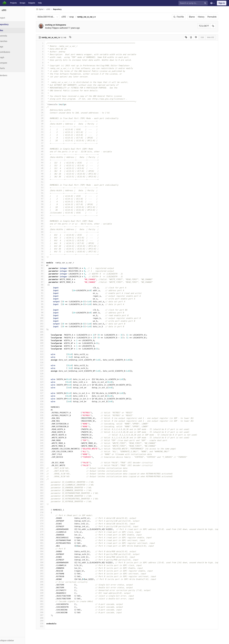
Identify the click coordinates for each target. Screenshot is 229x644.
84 (44, 274)
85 (44, 276)
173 (44, 521)
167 (44, 504)
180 (44, 540)
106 (44, 335)
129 (44, 399)
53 (44, 188)
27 (44, 115)
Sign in (222, 3)
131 (44, 404)
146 (44, 446)
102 (44, 324)
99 (44, 315)
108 (44, 340)
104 (44, 329)
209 (44, 621)
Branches (10, 41)
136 (44, 418)
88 (44, 285)
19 (44, 93)
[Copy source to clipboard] (189, 37)
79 (44, 260)
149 (44, 454)
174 (44, 524)
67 (44, 226)
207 (44, 615)
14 (44, 79)
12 (44, 74)
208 (44, 618)
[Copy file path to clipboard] (74, 37)
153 (44, 465)
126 (44, 390)
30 (44, 124)
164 (44, 496)
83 (44, 271)
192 (44, 573)
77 (44, 254)
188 (44, 562)
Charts (9, 68)
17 (44, 88)
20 (44, 96)
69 (44, 232)
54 (44, 190)
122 (44, 379)
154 (44, 468)
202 (44, 601)
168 (44, 507)
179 (44, 537)
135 (44, 415)
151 (44, 460)
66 (44, 224)
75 (44, 249)
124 (44, 385)
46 (44, 168)
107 (44, 337)
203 (44, 604)
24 (44, 107)
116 (44, 362)
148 (44, 451)
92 (44, 296)
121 (44, 376)
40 (44, 151)
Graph (9, 57)
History (205, 17)
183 (44, 549)
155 (44, 471)
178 (44, 535)
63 (44, 215)
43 (44, 160)
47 (44, 171)
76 (44, 251)
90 (44, 290)
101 (44, 321)
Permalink (216, 17)
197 (44, 587)
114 (44, 357)
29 (44, 121)
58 (44, 201)
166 (44, 501)
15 (44, 82)
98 (44, 313)
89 (44, 288)
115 (44, 360)
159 (44, 482)
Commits (10, 36)
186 (44, 557)
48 (44, 174)
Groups (23, 3)
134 (44, 412)
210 (44, 623)
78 (44, 257)
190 (44, 568)
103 (44, 326)
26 (44, 113)
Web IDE (214, 37)
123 (44, 382)
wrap (75, 17)
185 (44, 554)
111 (44, 349)
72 (44, 240)
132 (44, 407)
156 (44, 474)
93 (44, 299)
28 (44, 118)
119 (44, 371)
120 (44, 374)
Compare (10, 63)
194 (44, 579)
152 (44, 462)
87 (44, 282)
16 (44, 85)
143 (44, 437)
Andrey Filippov (56, 28)
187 (44, 560)
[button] (16, 640)
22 (44, 101)
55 (44, 193)
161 (44, 487)
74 (44, 246)
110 (44, 346)
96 (44, 307)
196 (44, 585)
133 (44, 410)
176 (44, 529)
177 (44, 532)
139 (44, 426)
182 (44, 546)
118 (44, 368)
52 (44, 185)
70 (44, 235)
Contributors (12, 52)
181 (44, 543)
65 (44, 221)
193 (44, 576)
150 (44, 457)
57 (44, 199)
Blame (195, 17)
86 (44, 279)
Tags (8, 47)
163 (44, 493)
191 (44, 571)
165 (44, 499)
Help (40, 3)
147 (44, 449)
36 (44, 140)
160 (44, 485)
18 (44, 90)
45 (44, 165)
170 (44, 512)
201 (44, 598)
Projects (14, 3)
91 (44, 293)
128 (44, 396)
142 (44, 435)
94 (44, 301)
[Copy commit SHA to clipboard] (217, 26)
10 (44, 68)
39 (44, 149)
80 (44, 263)
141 (44, 432)
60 (44, 207)
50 (44, 179)
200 (44, 596)
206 (44, 612)
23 (44, 104)
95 (44, 304)
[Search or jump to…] (194, 3)
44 (44, 163)
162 (44, 490)
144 (44, 440)
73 (44, 243)
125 (44, 387)
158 (44, 479)
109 (44, 343)
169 (44, 510)
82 (44, 268)
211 (44, 626)
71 (44, 238)
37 (44, 143)
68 (44, 229)
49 (44, 176)
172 (44, 518)
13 (44, 76)
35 (44, 138)
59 (44, 204)
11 (44, 71)
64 (44, 218)
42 (44, 157)
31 (44, 126)
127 (44, 393)
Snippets (32, 3)
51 (44, 182)
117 (44, 365)
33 (44, 132)
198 (44, 590)
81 (44, 265)
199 (44, 593)
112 (44, 351)
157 (44, 476)
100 (44, 318)
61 (44, 210)
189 (44, 565)
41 (44, 154)
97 (44, 310)
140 (44, 429)
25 (44, 110)
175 (44, 526)
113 (44, 354)
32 (44, 129)
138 (44, 424)
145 (44, 443)
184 (44, 551)
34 (44, 135)
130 (44, 401)
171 (44, 515)
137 (44, 421)
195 (44, 582)
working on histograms (59, 25)
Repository (61, 9)
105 (44, 332)
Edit (206, 37)
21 (44, 99)
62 (44, 213)
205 (44, 610)
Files (8, 30)
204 (44, 607)
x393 (67, 17)
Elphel (43, 9)
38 (44, 146)
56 (44, 196)
